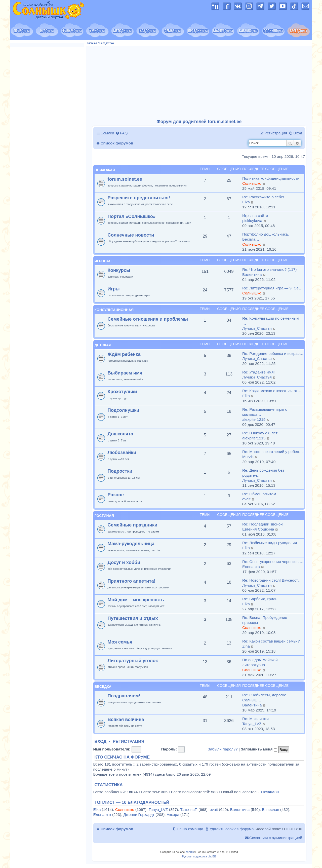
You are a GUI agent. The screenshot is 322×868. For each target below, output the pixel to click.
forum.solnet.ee (125, 179)
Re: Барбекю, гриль (260, 599)
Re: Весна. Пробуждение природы (265, 620)
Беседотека (107, 43)
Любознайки (122, 452)
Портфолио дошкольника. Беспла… (266, 237)
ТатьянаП (189, 809)
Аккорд (173, 815)
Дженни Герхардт (139, 815)
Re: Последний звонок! (263, 524)
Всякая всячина (126, 719)
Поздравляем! (124, 696)
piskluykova (252, 221)
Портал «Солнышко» (132, 216)
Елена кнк (251, 567)
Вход (101, 742)
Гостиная (104, 516)
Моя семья (120, 642)
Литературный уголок (133, 661)
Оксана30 (270, 792)
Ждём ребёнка (124, 354)
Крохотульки (122, 391)
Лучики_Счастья (257, 328)
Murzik (248, 457)
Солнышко (252, 183)
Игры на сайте (255, 216)
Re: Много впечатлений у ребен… (273, 452)
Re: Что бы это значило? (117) (269, 269)
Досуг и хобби (124, 562)
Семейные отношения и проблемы (148, 319)
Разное (116, 495)
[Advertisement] (199, 83)
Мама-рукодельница (131, 543)
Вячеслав (270, 809)
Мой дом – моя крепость (136, 600)
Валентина (252, 274)
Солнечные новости (131, 235)
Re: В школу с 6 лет (260, 433)
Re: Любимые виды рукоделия (270, 543)
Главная (92, 43)
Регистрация (129, 742)
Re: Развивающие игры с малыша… (265, 412)
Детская (103, 345)
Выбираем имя (125, 373)
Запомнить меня (259, 749)
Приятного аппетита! (132, 581)
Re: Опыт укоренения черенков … (273, 562)
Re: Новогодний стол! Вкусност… (272, 580)
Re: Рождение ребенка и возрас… (273, 353)
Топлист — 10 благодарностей (132, 803)
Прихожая (105, 170)
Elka (246, 202)
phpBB (190, 852)
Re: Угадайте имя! (258, 372)
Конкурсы (119, 270)
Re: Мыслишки (255, 719)
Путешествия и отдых (133, 618)
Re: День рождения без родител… (263, 473)
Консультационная (114, 310)
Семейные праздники (133, 525)
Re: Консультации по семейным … (271, 321)
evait (246, 499)
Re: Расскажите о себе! (263, 197)
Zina (246, 646)
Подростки (120, 471)
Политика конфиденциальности (271, 178)
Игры (114, 289)
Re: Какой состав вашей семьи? (271, 641)
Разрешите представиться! (139, 198)
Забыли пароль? (223, 749)
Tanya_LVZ (252, 724)
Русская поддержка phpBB (199, 856)
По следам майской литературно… (260, 662)
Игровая (103, 261)
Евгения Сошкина (258, 529)
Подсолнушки (124, 410)
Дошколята (120, 434)
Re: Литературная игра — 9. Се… (272, 288)
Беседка (103, 687)
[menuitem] (122, 133)
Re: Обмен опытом (259, 494)
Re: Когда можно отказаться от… (272, 391)
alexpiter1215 (254, 419)
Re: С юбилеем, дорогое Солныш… (264, 697)
